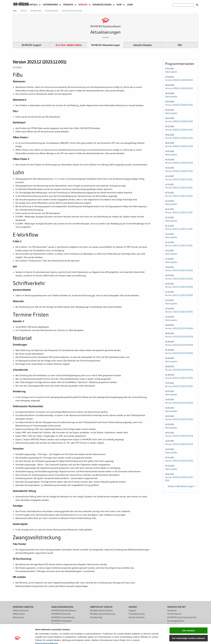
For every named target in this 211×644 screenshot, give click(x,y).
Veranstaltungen (102, 5)
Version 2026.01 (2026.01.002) (179, 163)
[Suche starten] (197, 5)
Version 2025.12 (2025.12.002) (179, 179)
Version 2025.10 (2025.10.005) (179, 270)
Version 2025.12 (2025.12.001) (179, 188)
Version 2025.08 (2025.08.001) (179, 370)
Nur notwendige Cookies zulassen (188, 621)
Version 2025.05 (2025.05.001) (179, 461)
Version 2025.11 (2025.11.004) (179, 196)
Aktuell (34, 5)
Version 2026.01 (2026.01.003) (179, 146)
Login (130, 5)
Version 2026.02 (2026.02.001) (179, 130)
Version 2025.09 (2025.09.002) (179, 345)
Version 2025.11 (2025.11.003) (179, 212)
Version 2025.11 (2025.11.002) (179, 229)
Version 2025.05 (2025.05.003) (179, 436)
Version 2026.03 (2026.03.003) (179, 80)
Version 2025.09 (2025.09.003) (179, 337)
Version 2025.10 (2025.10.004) (179, 279)
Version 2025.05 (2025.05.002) (179, 444)
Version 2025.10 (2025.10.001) (179, 312)
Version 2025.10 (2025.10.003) (179, 287)
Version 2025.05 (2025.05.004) (179, 419)
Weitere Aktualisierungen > (182, 486)
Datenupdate (171, 72)
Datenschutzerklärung (47, 627)
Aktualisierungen (52, 11)
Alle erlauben (189, 614)
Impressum (41, 630)
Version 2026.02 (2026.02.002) (179, 121)
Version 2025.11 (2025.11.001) (179, 246)
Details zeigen (143, 639)
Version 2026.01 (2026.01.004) (179, 138)
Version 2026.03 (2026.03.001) (179, 105)
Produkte (68, 5)
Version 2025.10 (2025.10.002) (179, 295)
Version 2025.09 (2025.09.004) (179, 328)
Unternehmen (50, 5)
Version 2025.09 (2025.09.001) (179, 353)
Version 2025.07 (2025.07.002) (179, 378)
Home (15, 11)
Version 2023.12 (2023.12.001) (72, 11)
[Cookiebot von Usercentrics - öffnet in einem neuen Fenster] (17, 639)
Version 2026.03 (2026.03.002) (179, 88)
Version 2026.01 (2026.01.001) (179, 171)
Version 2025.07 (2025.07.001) (179, 386)
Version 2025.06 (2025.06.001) (179, 403)
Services (83, 5)
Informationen (36, 11)
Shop (119, 5)
